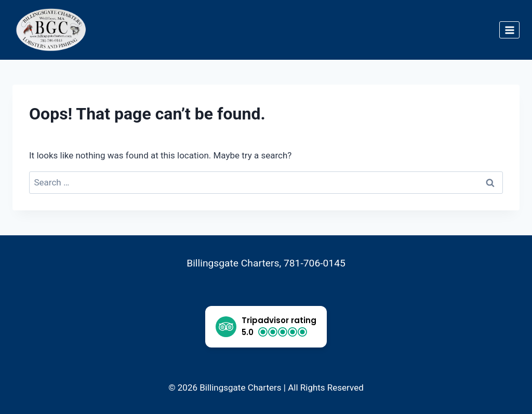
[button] (266, 327)
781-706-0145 (315, 263)
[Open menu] (509, 30)
